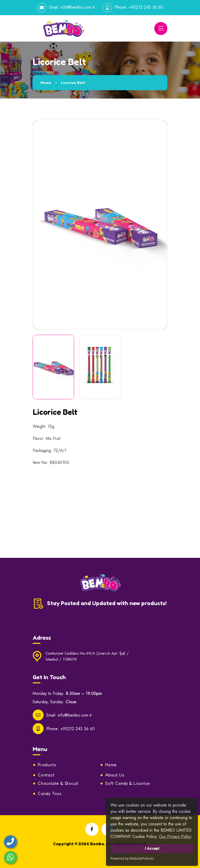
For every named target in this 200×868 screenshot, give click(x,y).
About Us (115, 775)
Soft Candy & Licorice (128, 783)
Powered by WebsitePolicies (132, 858)
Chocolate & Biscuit (58, 783)
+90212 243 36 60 (146, 7)
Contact (46, 775)
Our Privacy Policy (175, 836)
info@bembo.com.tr (78, 7)
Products (47, 765)
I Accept (152, 848)
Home (46, 83)
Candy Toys (50, 793)
